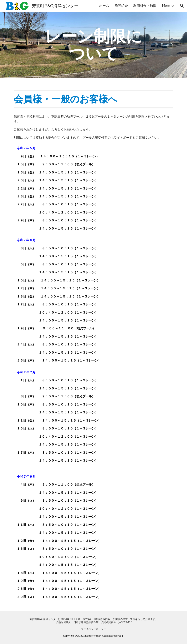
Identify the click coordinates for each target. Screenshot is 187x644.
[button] (182, 6)
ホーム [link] (104, 6)
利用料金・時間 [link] (145, 6)
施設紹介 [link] (121, 6)
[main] (94, 45)
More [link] (166, 6)
